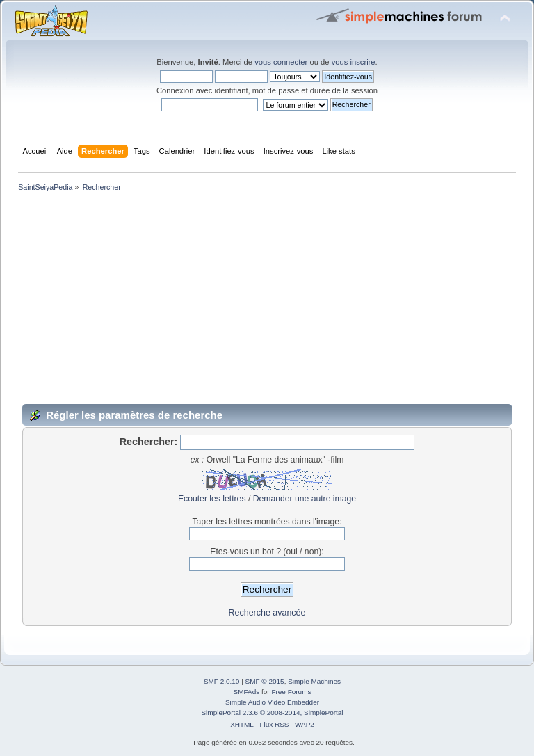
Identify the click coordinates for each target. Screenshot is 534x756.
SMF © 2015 (265, 681)
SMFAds (247, 692)
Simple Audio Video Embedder (272, 702)
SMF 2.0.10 (222, 681)
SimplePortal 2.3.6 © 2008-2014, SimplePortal (272, 713)
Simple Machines (314, 681)
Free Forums (291, 692)
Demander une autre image (305, 499)
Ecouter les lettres (212, 499)
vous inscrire (354, 62)
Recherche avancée (267, 613)
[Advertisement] (267, 298)
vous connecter (281, 62)
